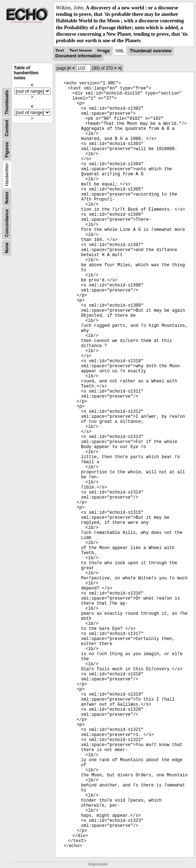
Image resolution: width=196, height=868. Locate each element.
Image (103, 51)
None (7, 248)
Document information (78, 56)
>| (120, 68)
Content (7, 128)
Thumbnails (7, 102)
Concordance (7, 223)
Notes (7, 198)
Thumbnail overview (150, 51)
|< (69, 68)
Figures (7, 150)
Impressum (98, 864)
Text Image (80, 51)
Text (60, 51)
